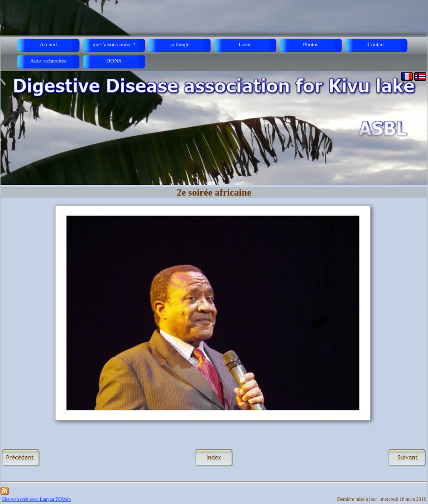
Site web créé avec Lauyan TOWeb (36, 499)
